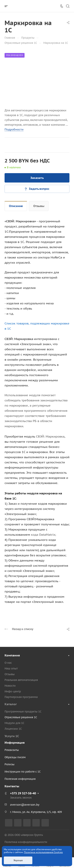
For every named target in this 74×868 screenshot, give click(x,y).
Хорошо (18, 860)
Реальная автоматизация (21, 680)
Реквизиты (12, 750)
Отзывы (39, 206)
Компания (12, 655)
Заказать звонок (21, 798)
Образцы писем (15, 757)
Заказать (37, 178)
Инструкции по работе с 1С (23, 772)
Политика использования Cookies (43, 852)
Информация (15, 742)
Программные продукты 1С (23, 712)
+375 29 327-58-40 (23, 793)
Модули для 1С (14, 723)
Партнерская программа (21, 697)
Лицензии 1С (13, 729)
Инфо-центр (13, 691)
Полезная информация (20, 779)
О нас (8, 663)
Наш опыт (11, 668)
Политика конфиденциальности (26, 842)
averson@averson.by (25, 805)
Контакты (12, 786)
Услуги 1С (12, 736)
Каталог (11, 704)
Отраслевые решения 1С (21, 717)
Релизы (10, 764)
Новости (10, 686)
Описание (16, 206)
